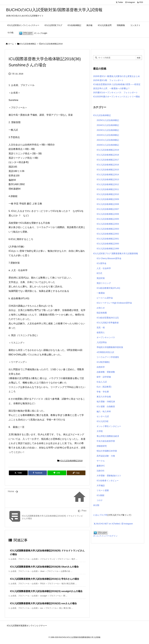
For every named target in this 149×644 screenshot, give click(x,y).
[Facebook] (38, 473)
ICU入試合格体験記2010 (108, 194)
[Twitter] (18, 473)
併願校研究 (102, 446)
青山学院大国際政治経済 (108, 436)
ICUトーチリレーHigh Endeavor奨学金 (114, 303)
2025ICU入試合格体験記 (108, 120)
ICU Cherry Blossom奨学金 (109, 258)
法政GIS (100, 471)
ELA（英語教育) (104, 387)
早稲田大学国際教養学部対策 (110, 347)
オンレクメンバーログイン (105, 536)
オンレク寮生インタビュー (109, 426)
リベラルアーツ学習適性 (108, 357)
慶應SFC (101, 466)
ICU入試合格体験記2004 (108, 224)
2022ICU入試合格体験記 (108, 135)
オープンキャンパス (106, 337)
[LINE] (57, 473)
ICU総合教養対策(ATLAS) (108, 288)
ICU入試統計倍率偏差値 (108, 323)
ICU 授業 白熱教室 (106, 406)
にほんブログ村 (100, 515)
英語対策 (101, 278)
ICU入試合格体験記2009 (108, 199)
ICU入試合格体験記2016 (108, 165)
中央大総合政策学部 (106, 441)
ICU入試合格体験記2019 (108, 150)
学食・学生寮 (103, 392)
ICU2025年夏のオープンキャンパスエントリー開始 (116, 97)
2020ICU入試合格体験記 (108, 145)
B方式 (99, 273)
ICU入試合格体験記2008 (108, 204)
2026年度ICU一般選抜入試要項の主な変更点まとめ (116, 76)
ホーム (11, 44)
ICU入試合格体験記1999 (108, 249)
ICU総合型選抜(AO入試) (108, 318)
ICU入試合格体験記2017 (108, 160)
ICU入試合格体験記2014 (108, 175)
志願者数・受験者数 (106, 372)
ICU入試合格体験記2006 (108, 214)
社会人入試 (102, 382)
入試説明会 (102, 342)
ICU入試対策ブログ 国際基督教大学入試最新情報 (116, 253)
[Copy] (76, 473)
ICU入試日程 (102, 421)
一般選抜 (101, 293)
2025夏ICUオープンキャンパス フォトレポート (115, 92)
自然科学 (101, 367)
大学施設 (101, 485)
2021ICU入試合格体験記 (108, 140)
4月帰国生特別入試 (105, 352)
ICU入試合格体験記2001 (108, 239)
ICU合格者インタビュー (108, 481)
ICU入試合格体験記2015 (108, 170)
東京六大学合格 (104, 397)
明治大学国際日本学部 (107, 451)
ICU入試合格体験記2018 (52, 44)
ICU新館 (100, 495)
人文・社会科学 (104, 268)
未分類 (96, 505)
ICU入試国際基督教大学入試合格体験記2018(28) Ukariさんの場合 (44, 567)
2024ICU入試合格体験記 (108, 125)
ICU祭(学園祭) (103, 362)
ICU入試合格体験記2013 (108, 179)
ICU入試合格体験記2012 (108, 184)
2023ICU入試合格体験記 (108, 130)
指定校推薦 (102, 313)
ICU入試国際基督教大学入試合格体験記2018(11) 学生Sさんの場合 (45, 579)
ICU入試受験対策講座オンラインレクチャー (27, 626)
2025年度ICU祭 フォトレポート (108, 80)
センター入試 (103, 416)
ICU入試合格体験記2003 (108, 229)
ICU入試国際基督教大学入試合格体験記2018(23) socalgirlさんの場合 (46, 591)
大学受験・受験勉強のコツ (109, 476)
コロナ (100, 500)
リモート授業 (103, 490)
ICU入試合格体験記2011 (108, 189)
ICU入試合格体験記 (28, 44)
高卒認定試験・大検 (106, 456)
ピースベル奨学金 (105, 298)
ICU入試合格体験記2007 (108, 209)
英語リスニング (104, 283)
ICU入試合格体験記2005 (108, 219)
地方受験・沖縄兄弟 (106, 402)
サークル (101, 461)
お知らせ (101, 308)
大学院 (100, 431)
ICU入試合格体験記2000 (108, 244)
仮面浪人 (101, 332)
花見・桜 (101, 328)
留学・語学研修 (104, 377)
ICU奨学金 (101, 263)
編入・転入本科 (104, 411)
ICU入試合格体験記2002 (108, 234)
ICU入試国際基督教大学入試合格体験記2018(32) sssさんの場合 (43, 603)
